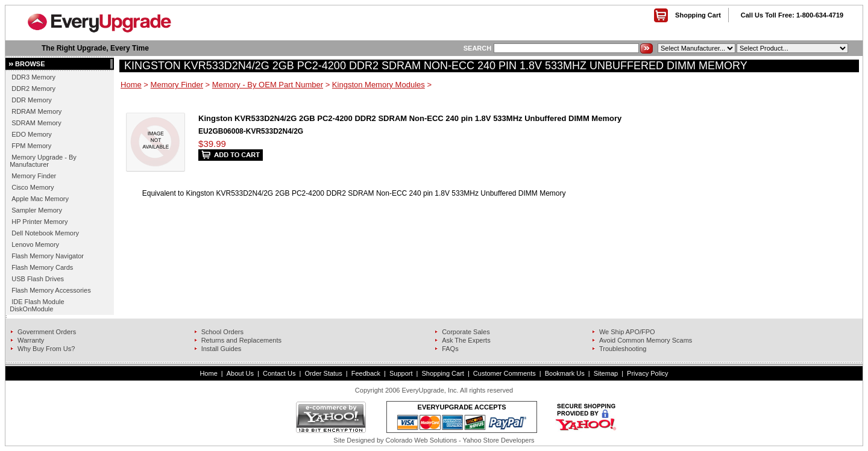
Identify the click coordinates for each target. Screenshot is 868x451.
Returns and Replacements (241, 340)
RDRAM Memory (36, 111)
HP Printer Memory (39, 222)
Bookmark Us (565, 373)
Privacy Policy (647, 373)
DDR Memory (32, 100)
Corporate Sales (466, 332)
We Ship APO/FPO (627, 332)
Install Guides (222, 349)
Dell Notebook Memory (45, 233)
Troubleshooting (623, 349)
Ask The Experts (466, 340)
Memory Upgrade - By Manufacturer (43, 161)
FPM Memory (31, 146)
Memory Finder (34, 176)
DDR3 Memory (33, 77)
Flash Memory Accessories (51, 290)
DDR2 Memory (33, 89)
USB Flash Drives (38, 279)
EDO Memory (32, 134)
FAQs (450, 349)
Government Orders (47, 332)
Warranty (31, 340)
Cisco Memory (33, 187)
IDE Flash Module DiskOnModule (37, 305)
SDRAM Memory (36, 123)
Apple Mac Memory (40, 199)
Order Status (323, 373)
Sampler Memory (37, 210)
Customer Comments (505, 373)
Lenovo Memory (35, 244)
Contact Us (279, 373)
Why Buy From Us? (46, 349)
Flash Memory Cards (42, 267)
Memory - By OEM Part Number (268, 85)
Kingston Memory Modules (379, 85)
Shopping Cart (698, 15)
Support (401, 373)
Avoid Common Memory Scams (646, 340)
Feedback (366, 373)
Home (131, 85)
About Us (240, 373)
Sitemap (606, 373)
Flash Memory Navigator (48, 256)
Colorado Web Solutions (421, 440)
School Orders (222, 332)
